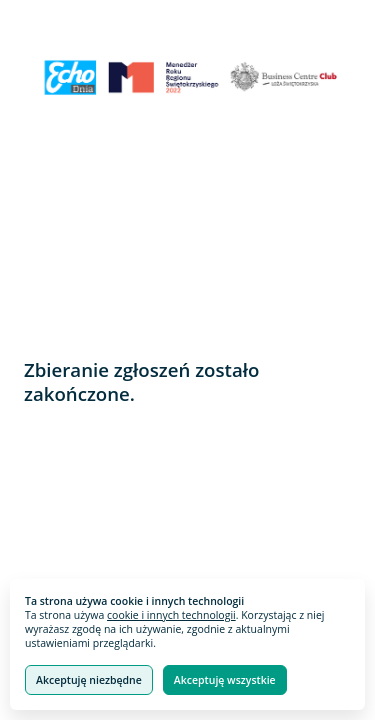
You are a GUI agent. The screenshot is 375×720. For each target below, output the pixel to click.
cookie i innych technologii (171, 615)
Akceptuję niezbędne (89, 680)
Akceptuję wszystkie (225, 680)
